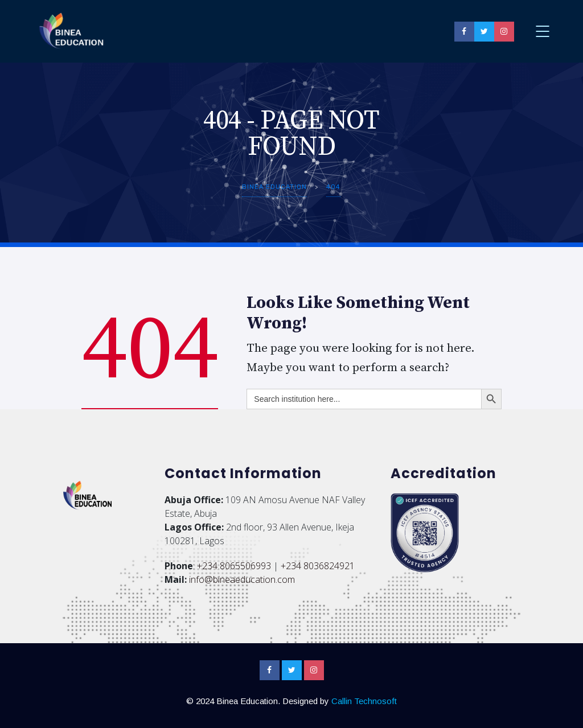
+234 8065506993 (234, 566)
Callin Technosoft (364, 701)
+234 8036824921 (318, 566)
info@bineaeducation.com (242, 579)
